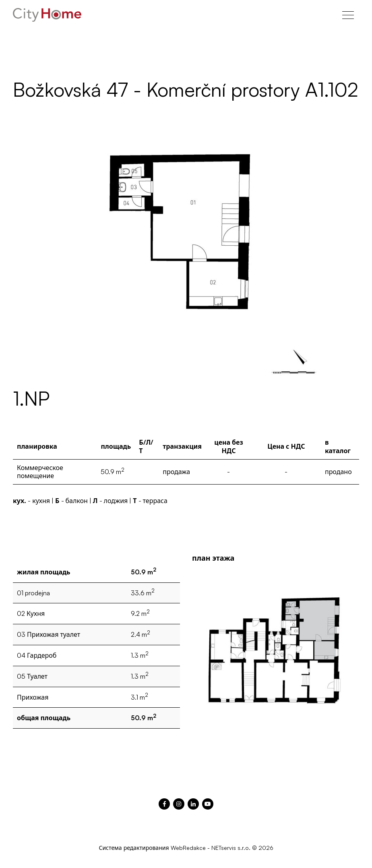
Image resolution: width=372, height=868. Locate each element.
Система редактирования (134, 848)
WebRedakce (188, 848)
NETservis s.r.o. (231, 848)
